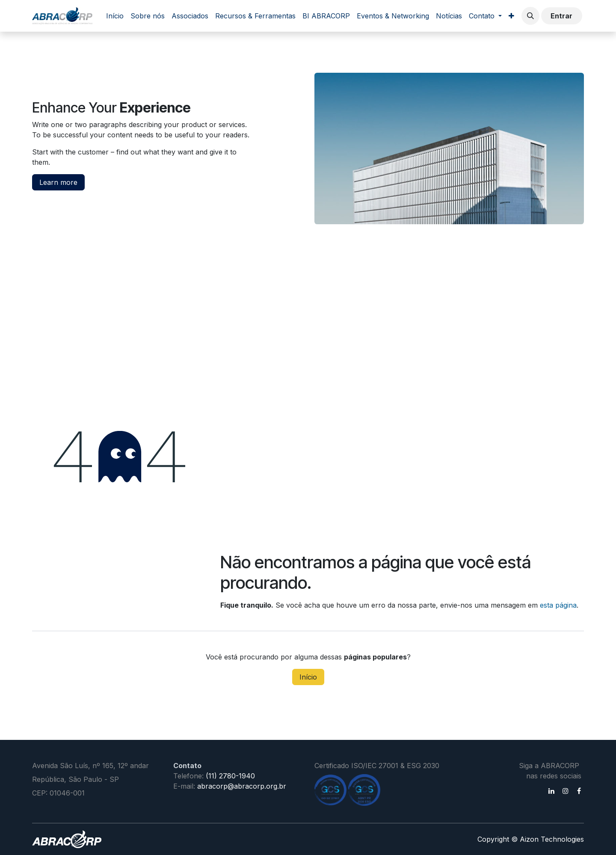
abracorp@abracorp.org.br (242, 786)
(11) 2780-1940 (230, 776)
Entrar (561, 16)
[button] (530, 16)
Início (308, 677)
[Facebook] (579, 791)
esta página (558, 605)
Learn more (58, 182)
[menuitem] (115, 16)
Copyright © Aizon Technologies (531, 839)
